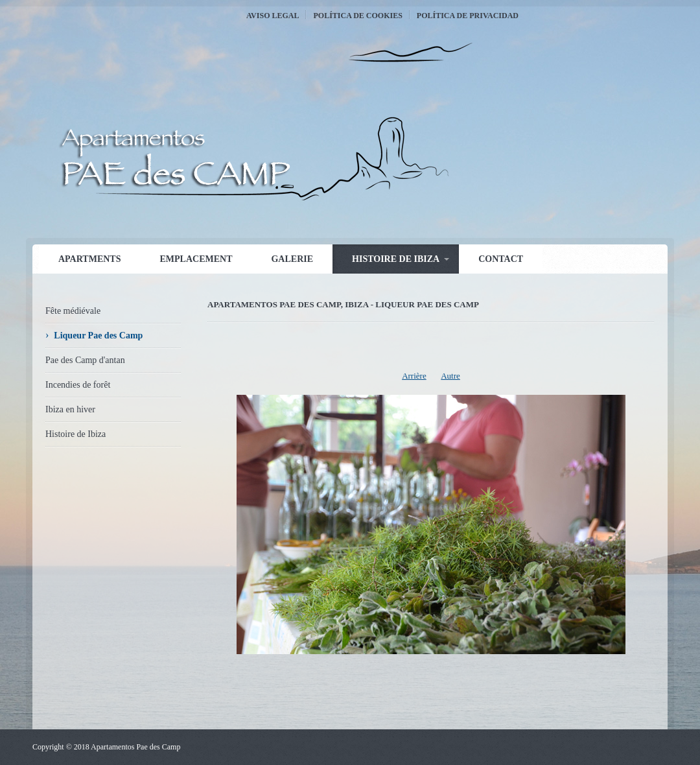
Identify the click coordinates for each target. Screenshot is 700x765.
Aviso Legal (273, 16)
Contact (501, 259)
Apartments (89, 259)
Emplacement (196, 259)
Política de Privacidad (468, 16)
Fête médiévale (73, 311)
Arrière (414, 376)
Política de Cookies (357, 16)
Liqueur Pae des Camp (98, 335)
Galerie (292, 259)
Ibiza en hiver (70, 409)
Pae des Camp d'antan (85, 360)
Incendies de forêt (78, 385)
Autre (450, 376)
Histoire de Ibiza (396, 259)
